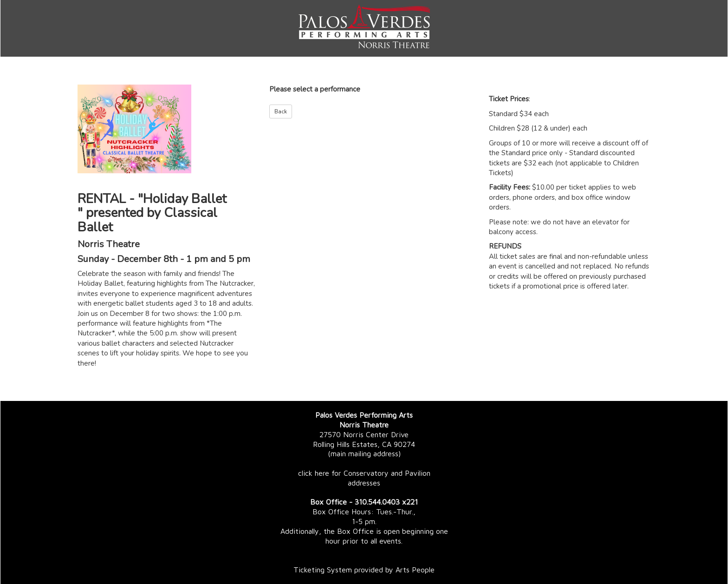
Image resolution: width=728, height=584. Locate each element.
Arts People (415, 570)
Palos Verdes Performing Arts (364, 415)
